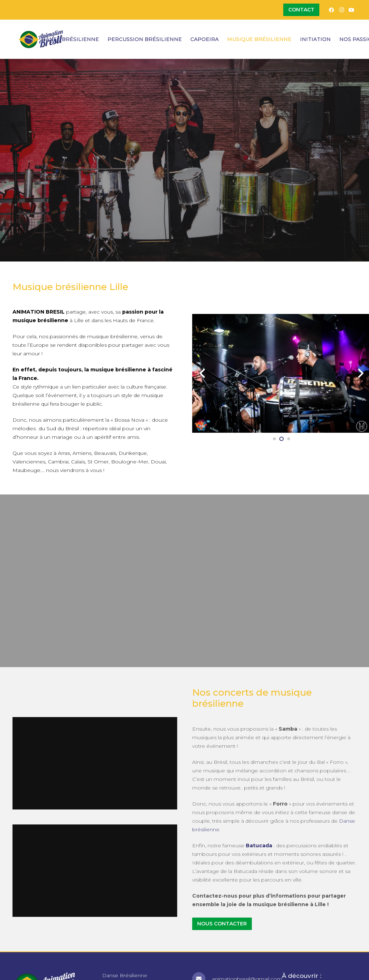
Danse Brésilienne (125, 975)
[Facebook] (331, 10)
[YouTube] (351, 10)
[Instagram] (341, 10)
